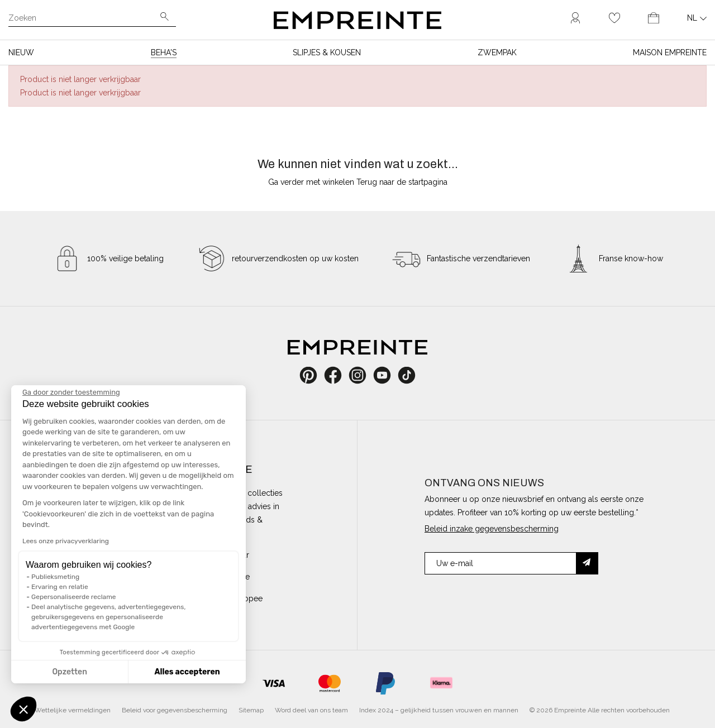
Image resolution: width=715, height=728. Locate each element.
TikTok (407, 375)
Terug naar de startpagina (402, 182)
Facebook (339, 375)
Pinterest (312, 375)
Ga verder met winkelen (311, 182)
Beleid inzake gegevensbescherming (492, 529)
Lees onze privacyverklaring (66, 541)
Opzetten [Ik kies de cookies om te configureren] (70, 672)
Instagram (363, 375)
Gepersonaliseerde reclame (74, 597)
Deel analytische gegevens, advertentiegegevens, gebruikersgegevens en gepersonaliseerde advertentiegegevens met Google (108, 617)
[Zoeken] (84, 19)
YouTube (386, 375)
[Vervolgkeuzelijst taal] (697, 18)
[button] (23, 709)
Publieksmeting (55, 577)
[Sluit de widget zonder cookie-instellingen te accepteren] (71, 392)
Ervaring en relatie (60, 587)
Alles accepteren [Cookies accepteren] (187, 672)
